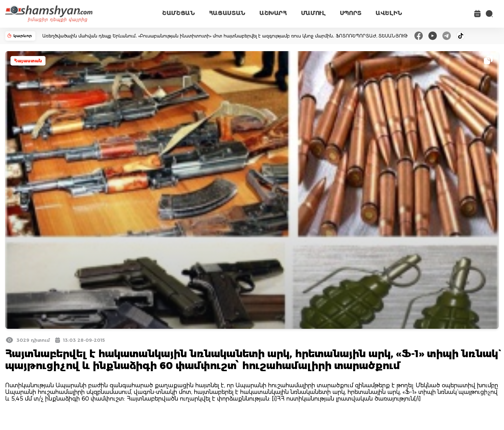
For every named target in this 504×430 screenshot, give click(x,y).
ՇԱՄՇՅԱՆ (178, 13)
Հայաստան (28, 61)
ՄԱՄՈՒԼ (313, 13)
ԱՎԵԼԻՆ (389, 13)
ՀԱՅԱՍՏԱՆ (227, 13)
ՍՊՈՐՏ (351, 13)
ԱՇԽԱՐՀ (273, 13)
